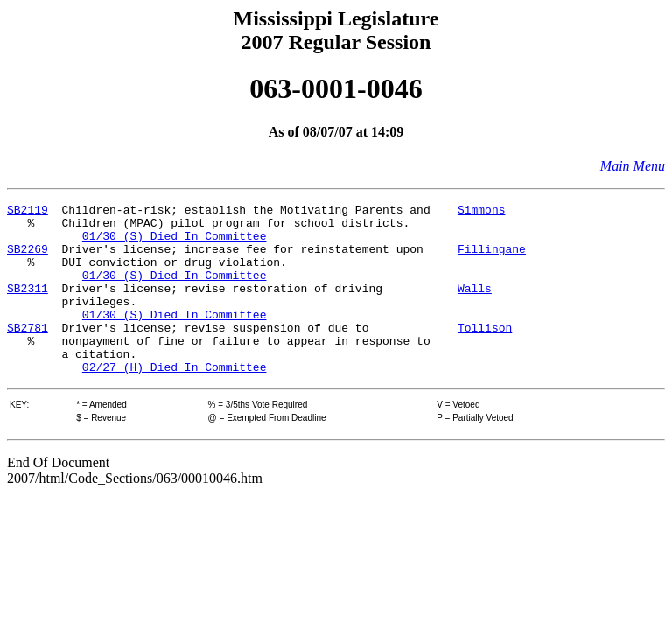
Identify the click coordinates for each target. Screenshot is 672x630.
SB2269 (28, 259)
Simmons (482, 212)
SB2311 (28, 306)
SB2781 (28, 353)
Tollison (485, 353)
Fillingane (492, 259)
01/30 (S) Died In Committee (175, 243)
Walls (475, 306)
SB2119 (28, 212)
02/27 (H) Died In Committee (175, 401)
